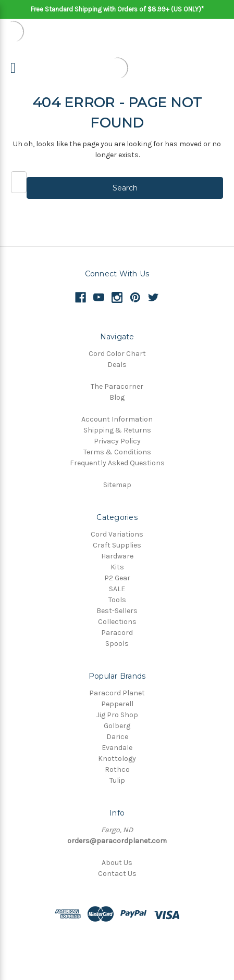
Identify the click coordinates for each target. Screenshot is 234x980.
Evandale (117, 748)
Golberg (117, 726)
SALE (117, 589)
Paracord (117, 633)
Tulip (117, 780)
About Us (117, 863)
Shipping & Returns (117, 430)
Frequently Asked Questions (117, 463)
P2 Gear (117, 578)
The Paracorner (117, 386)
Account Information (117, 419)
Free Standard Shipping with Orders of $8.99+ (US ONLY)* (117, 9)
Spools (117, 644)
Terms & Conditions (117, 452)
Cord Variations (117, 534)
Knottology (117, 759)
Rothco (117, 769)
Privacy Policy (117, 441)
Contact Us (117, 874)
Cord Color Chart (117, 354)
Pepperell (117, 704)
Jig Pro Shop (117, 715)
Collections (117, 622)
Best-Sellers (117, 611)
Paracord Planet (117, 693)
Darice (117, 737)
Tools (117, 600)
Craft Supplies (117, 545)
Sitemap (117, 485)
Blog (117, 397)
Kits (117, 567)
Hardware (117, 556)
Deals (117, 365)
